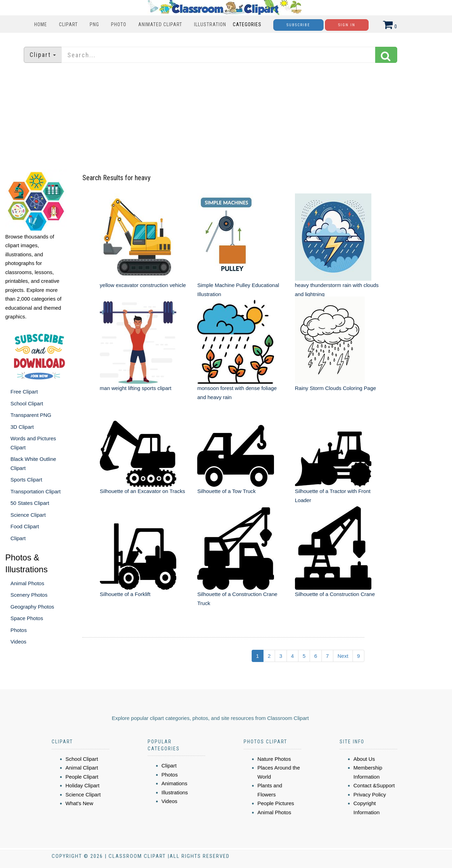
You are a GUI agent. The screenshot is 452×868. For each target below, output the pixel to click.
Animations (175, 783)
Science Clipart (28, 515)
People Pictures (276, 803)
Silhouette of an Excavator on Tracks (142, 491)
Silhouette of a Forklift (125, 594)
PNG (94, 24)
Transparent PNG (31, 415)
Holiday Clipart (83, 785)
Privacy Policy (370, 795)
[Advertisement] (226, 117)
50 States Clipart (30, 503)
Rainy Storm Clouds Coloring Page (336, 388)
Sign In (347, 25)
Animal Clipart (82, 768)
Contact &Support (374, 785)
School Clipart (27, 403)
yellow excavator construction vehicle (143, 285)
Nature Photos (274, 759)
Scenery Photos (29, 595)
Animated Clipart (160, 24)
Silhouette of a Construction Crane (335, 594)
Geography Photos (32, 607)
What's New (80, 803)
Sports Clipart (26, 480)
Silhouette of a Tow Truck (226, 491)
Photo (119, 24)
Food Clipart (25, 526)
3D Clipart (22, 427)
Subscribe (298, 25)
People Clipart (82, 777)
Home (41, 24)
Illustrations (175, 792)
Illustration (210, 24)
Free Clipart (24, 392)
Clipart (68, 24)
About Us (364, 759)
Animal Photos (27, 583)
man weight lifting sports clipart (136, 388)
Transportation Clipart (36, 491)
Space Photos (27, 618)
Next (343, 656)
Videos (18, 642)
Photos (19, 630)
